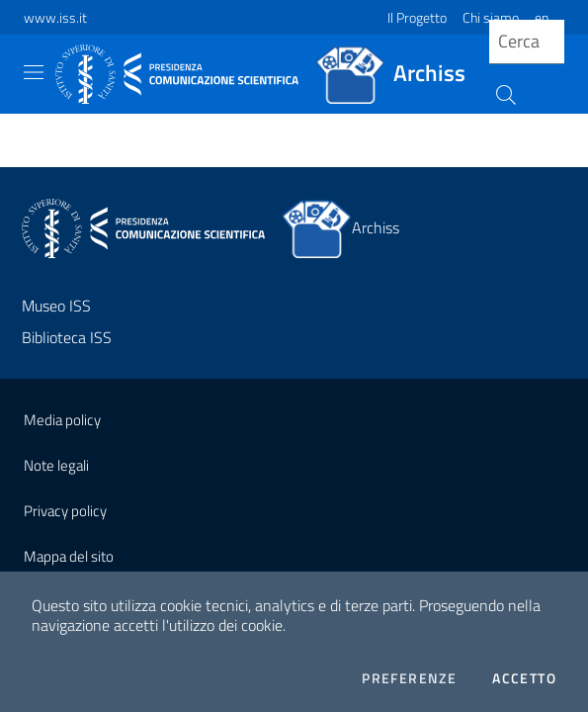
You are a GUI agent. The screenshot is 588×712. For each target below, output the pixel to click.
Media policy (62, 420)
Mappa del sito (69, 556)
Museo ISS (56, 306)
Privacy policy (65, 511)
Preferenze (409, 678)
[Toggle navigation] (34, 72)
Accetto (524, 678)
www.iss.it (55, 17)
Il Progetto (417, 17)
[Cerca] (504, 93)
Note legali (56, 465)
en (542, 17)
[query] (527, 42)
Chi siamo (491, 17)
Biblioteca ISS (67, 337)
